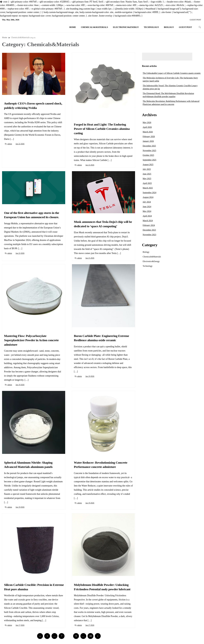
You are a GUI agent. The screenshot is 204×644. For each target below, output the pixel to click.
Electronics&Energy (126, 27)
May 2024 (147, 211)
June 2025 (147, 174)
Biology (169, 27)
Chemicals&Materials (94, 27)
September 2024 (149, 193)
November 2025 (149, 150)
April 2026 (147, 127)
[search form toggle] (200, 27)
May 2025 (147, 179)
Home (73, 27)
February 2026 (149, 136)
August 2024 (148, 197)
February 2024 (149, 225)
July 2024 (147, 202)
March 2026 (148, 132)
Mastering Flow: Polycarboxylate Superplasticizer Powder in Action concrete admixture (31, 340)
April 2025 (147, 183)
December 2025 (149, 146)
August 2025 (148, 165)
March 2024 (148, 221)
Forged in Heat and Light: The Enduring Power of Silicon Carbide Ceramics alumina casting (102, 129)
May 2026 (147, 122)
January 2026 (148, 141)
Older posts (126, 636)
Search (198, 57)
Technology (151, 27)
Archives (149, 115)
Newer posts (12, 636)
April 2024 (147, 216)
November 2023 (149, 235)
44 (91, 636)
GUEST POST (195, 20)
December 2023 (149, 230)
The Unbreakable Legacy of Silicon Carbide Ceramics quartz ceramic (172, 73)
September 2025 (149, 160)
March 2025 (148, 188)
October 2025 (148, 155)
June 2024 (147, 207)
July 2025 (147, 169)
